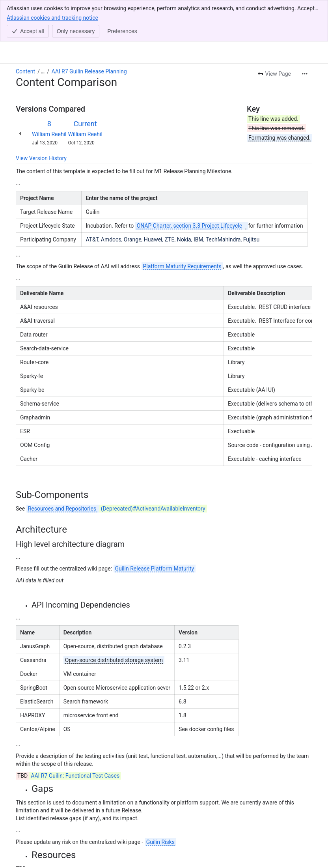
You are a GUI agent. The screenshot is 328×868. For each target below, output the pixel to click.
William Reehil (49, 93)
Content (25, 30)
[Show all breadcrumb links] (43, 30)
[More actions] (305, 32)
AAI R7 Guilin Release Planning (89, 30)
